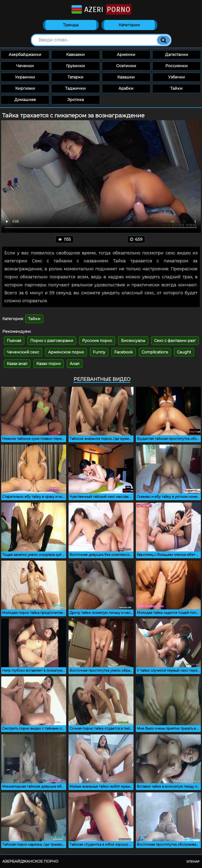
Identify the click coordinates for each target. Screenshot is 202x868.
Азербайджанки (25, 55)
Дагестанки (177, 55)
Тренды (71, 25)
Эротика (76, 100)
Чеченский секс (23, 352)
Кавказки (75, 55)
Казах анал (17, 364)
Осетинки (126, 66)
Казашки (126, 77)
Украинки (25, 77)
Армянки (126, 55)
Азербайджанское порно (30, 861)
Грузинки (76, 66)
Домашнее (25, 100)
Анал (75, 364)
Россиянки (177, 66)
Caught (184, 352)
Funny (99, 352)
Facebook (124, 352)
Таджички (75, 88)
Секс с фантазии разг (175, 341)
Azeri (101, 9)
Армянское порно (66, 352)
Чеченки (25, 66)
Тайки (176, 88)
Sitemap (193, 861)
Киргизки (25, 88)
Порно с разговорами (52, 341)
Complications (155, 352)
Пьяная (14, 341)
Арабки (126, 88)
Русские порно (97, 341)
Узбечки (177, 77)
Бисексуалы (133, 341)
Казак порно (49, 364)
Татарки (75, 77)
